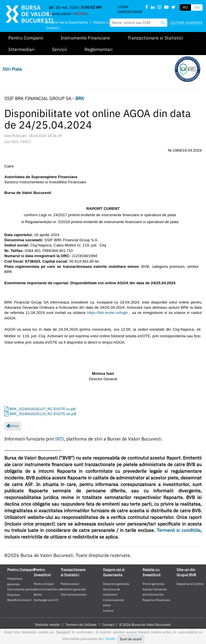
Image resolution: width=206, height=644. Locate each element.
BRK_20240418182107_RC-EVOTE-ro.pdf (42, 409)
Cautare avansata (186, 23)
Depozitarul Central (190, 584)
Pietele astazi (70, 584)
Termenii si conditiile (179, 530)
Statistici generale (73, 589)
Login (123, 7)
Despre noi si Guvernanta (67, 22)
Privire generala (153, 584)
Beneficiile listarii (19, 600)
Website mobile (47, 625)
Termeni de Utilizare (81, 625)
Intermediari (21, 49)
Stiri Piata (12, 69)
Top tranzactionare (74, 594)
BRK (80, 98)
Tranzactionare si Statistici (155, 38)
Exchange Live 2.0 (46, 600)
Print (13, 426)
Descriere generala (116, 584)
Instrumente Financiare (85, 38)
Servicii (59, 49)
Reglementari (99, 49)
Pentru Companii (26, 38)
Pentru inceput (44, 584)
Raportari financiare (156, 600)
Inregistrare (130, 12)
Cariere (108, 611)
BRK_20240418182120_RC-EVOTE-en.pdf (43, 414)
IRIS (60, 439)
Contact (53, 28)
